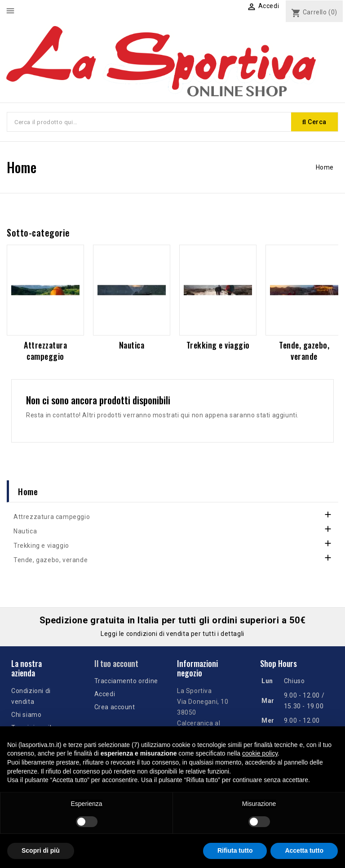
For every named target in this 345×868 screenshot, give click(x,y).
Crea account (115, 707)
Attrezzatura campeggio (45, 351)
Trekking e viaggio (218, 345)
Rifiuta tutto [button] (235, 850)
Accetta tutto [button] (304, 850)
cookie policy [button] (260, 753)
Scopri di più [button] (41, 850)
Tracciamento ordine (126, 681)
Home (28, 491)
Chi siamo (26, 715)
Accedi (105, 694)
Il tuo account (116, 663)
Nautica (132, 345)
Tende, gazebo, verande (304, 351)
